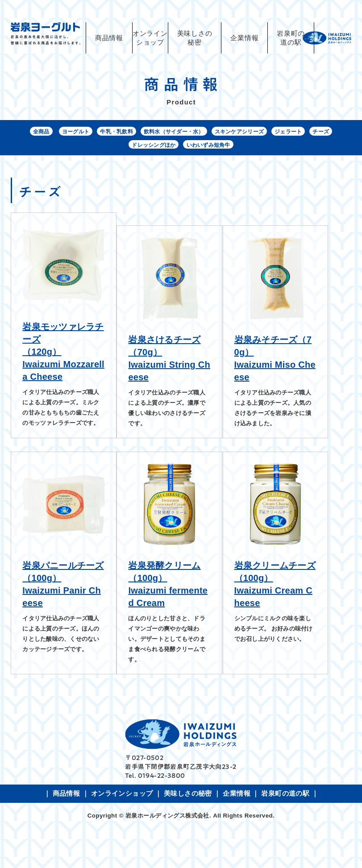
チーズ (118, 148)
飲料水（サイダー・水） (188, 133)
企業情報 (244, 38)
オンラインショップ (122, 833)
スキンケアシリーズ (264, 133)
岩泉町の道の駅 (291, 38)
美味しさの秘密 (195, 38)
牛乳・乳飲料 (122, 133)
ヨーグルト (75, 133)
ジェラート (320, 133)
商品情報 (109, 38)
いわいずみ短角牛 (228, 148)
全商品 (35, 133)
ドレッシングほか (165, 148)
